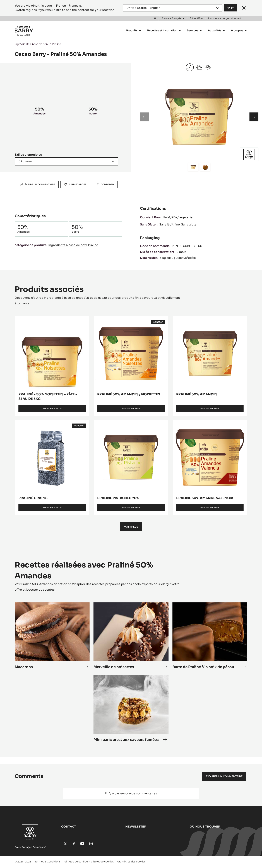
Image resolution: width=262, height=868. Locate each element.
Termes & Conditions (48, 862)
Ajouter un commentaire (224, 776)
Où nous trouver (205, 827)
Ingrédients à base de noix (31, 44)
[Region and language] (172, 8)
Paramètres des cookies (131, 862)
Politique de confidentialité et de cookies (88, 862)
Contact (69, 827)
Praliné (57, 44)
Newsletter (136, 827)
